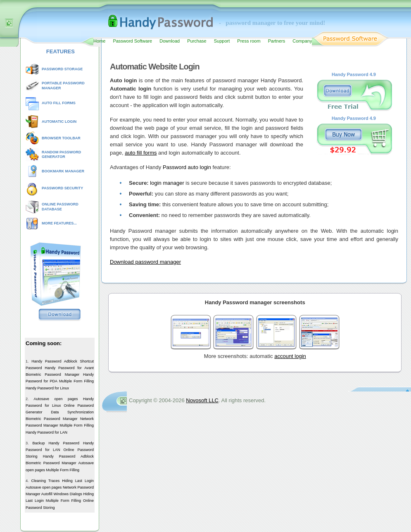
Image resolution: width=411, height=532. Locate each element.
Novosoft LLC (202, 400)
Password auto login (187, 167)
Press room (249, 41)
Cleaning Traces (46, 481)
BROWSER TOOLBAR (61, 138)
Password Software (132, 41)
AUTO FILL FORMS (59, 103)
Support (222, 41)
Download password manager (145, 262)
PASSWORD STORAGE (62, 69)
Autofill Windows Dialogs (62, 494)
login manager (167, 183)
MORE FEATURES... (59, 223)
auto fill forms (141, 153)
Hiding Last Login (78, 481)
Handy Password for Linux (47, 388)
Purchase (197, 41)
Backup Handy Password (56, 443)
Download (170, 41)
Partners (277, 41)
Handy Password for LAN (46, 432)
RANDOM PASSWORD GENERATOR (61, 155)
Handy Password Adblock (54, 361)
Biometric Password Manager (52, 375)
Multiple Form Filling (76, 381)
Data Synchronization (72, 412)
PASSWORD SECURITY (62, 188)
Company (302, 41)
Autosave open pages (56, 399)
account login (290, 356)
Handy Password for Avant (69, 368)
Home (99, 41)
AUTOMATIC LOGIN (59, 122)
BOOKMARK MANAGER (63, 171)
